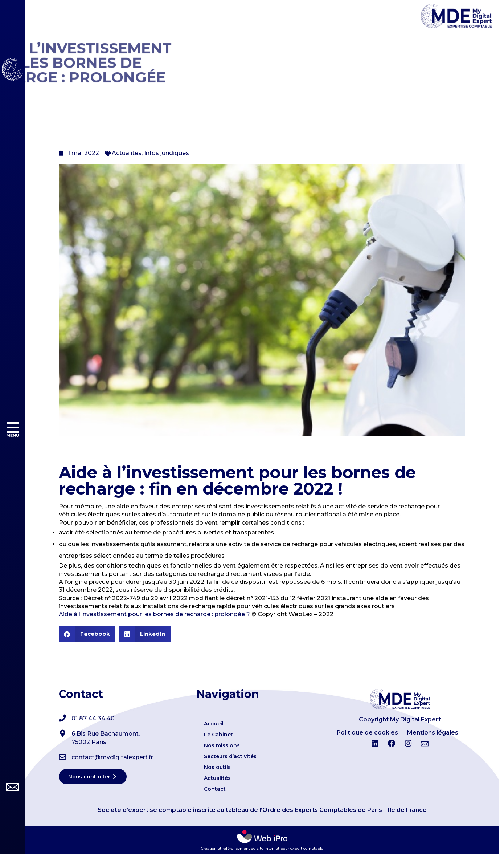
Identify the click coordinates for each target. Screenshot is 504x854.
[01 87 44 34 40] (62, 718)
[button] (87, 634)
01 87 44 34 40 (93, 718)
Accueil (214, 724)
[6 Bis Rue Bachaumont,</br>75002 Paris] (62, 733)
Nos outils (217, 767)
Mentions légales (433, 733)
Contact (215, 789)
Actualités (127, 153)
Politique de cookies (367, 733)
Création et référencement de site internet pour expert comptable (262, 848)
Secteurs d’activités (230, 756)
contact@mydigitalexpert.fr (112, 757)
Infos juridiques (167, 153)
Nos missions (222, 745)
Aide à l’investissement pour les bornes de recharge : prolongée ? (154, 614)
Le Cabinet (218, 735)
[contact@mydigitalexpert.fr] (62, 757)
